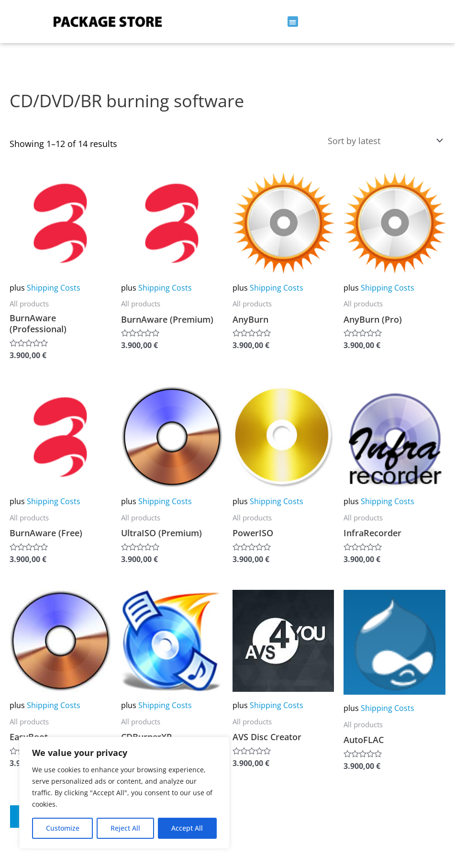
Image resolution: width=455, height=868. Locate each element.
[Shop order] (383, 141)
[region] (124, 793)
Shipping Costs (54, 288)
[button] (293, 22)
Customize (63, 828)
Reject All (125, 828)
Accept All (187, 828)
